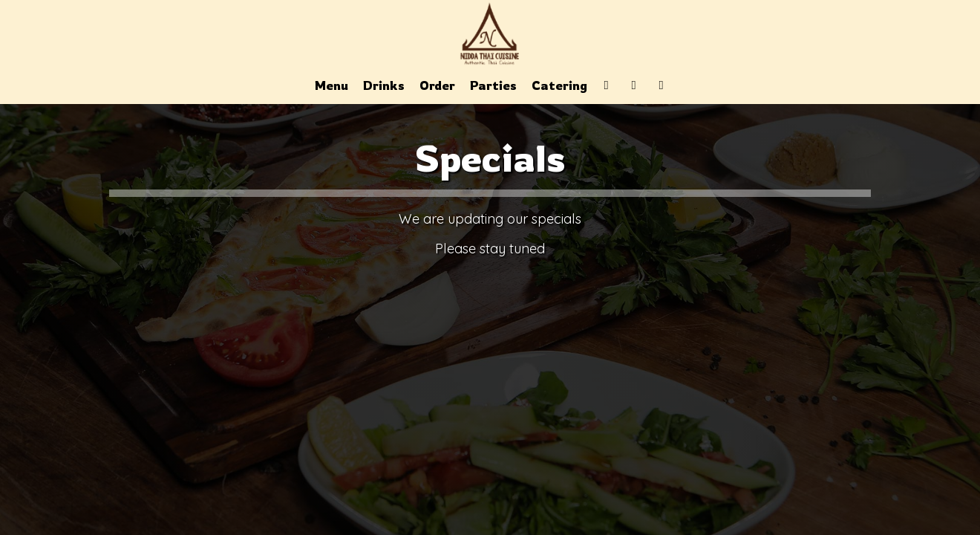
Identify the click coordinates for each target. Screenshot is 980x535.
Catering (559, 85)
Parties (493, 85)
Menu (331, 85)
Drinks (384, 85)
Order (437, 85)
